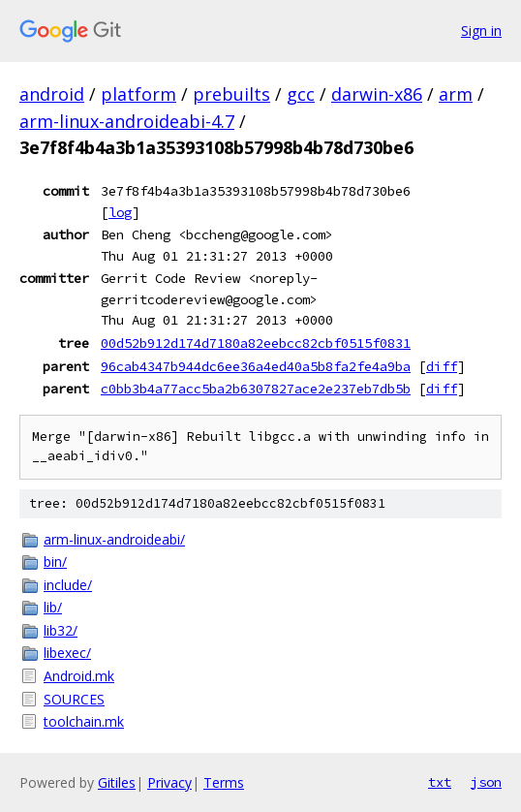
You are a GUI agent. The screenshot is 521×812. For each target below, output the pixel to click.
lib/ (53, 607)
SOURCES (74, 699)
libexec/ (67, 653)
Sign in (481, 31)
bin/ (55, 562)
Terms (224, 782)
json (486, 782)
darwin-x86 (377, 94)
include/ (68, 585)
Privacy (169, 782)
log (120, 212)
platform (138, 94)
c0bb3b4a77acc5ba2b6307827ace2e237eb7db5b (256, 389)
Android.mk (79, 676)
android (52, 94)
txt (440, 782)
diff (442, 366)
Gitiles (117, 782)
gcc (301, 94)
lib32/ (61, 630)
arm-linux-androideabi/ (114, 539)
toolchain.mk (84, 721)
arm (456, 94)
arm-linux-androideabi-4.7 (127, 121)
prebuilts (231, 94)
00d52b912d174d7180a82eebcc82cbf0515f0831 (256, 343)
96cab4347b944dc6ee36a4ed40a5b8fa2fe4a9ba (256, 366)
